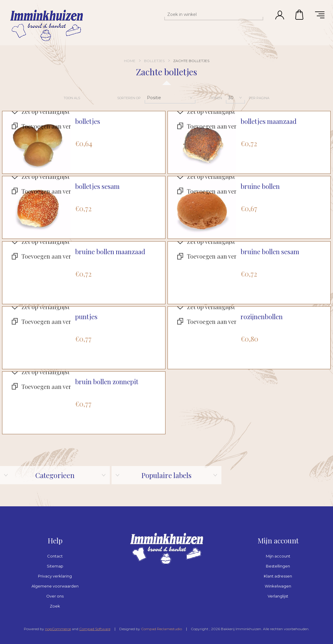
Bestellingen (278, 566)
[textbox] (208, 14)
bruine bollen (260, 186)
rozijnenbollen (262, 317)
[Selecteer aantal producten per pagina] (235, 98)
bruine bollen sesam (270, 252)
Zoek (55, 606)
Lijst (101, 98)
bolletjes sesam (97, 186)
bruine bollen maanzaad (110, 252)
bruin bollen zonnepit (107, 382)
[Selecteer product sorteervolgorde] (170, 98)
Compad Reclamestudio (161, 629)
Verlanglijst (278, 596)
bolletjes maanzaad (269, 121)
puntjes (86, 317)
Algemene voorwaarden (55, 586)
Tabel (88, 98)
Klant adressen (278, 576)
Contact (55, 556)
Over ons (55, 596)
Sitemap (55, 566)
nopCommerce (58, 629)
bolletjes (88, 121)
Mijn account (278, 556)
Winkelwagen (300, 15)
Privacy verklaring (55, 576)
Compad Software (95, 629)
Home (130, 61)
